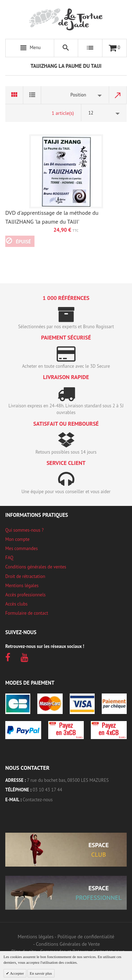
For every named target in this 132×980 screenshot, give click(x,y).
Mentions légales (22, 586)
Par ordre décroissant (118, 95)
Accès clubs (16, 604)
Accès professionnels (25, 595)
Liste (32, 95)
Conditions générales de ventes (36, 567)
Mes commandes (21, 548)
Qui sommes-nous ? (24, 530)
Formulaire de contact (27, 613)
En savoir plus (41, 973)
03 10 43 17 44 (48, 790)
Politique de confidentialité (86, 937)
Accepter (17, 973)
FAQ (9, 558)
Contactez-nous (38, 800)
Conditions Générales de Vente (68, 944)
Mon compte (17, 539)
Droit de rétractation (25, 576)
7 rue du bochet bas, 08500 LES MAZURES (68, 780)
